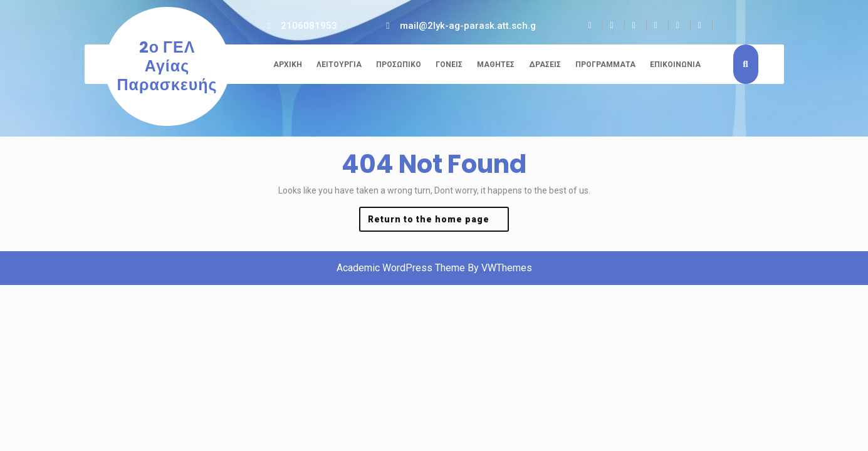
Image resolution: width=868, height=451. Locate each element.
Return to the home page (439, 222)
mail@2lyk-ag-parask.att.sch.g (468, 26)
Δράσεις (545, 65)
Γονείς (449, 65)
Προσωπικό (399, 65)
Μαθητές (496, 65)
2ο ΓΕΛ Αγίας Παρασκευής (167, 66)
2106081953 (309, 26)
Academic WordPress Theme (401, 268)
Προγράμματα (605, 65)
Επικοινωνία (675, 65)
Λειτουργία (339, 65)
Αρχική (288, 65)
